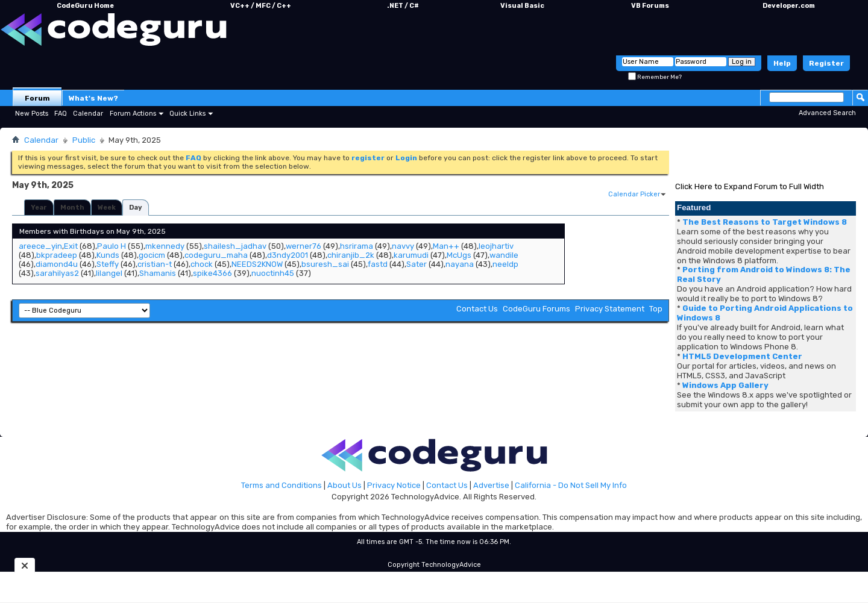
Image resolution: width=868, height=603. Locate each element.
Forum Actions (133, 114)
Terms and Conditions (281, 485)
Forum (37, 98)
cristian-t (155, 264)
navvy (403, 246)
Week (107, 208)
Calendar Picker (634, 194)
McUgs (459, 255)
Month (72, 208)
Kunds (108, 255)
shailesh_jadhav (235, 246)
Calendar (88, 114)
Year (39, 208)
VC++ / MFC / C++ (261, 6)
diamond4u (57, 264)
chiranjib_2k (351, 255)
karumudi (411, 255)
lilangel (109, 273)
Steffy (108, 264)
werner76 (303, 246)
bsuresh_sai (325, 264)
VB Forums (650, 6)
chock (202, 264)
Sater (417, 264)
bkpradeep (57, 255)
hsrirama (357, 246)
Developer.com (789, 6)
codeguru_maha (216, 255)
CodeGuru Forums (536, 309)
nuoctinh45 (273, 273)
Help (782, 63)
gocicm (152, 255)
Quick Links (187, 114)
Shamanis (158, 273)
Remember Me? (655, 77)
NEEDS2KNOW (257, 264)
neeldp (505, 264)
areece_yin (40, 246)
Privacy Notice (394, 485)
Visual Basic (522, 6)
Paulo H (112, 246)
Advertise (491, 485)
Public (84, 140)
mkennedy (165, 246)
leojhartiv (496, 246)
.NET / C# (403, 6)
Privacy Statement (610, 309)
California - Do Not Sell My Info (571, 485)
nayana (460, 264)
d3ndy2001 (288, 255)
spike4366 (212, 273)
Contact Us (477, 309)
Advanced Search (827, 113)
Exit (71, 246)
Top (656, 309)
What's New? (93, 98)
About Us (344, 485)
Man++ (446, 246)
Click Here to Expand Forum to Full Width (750, 186)
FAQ (61, 114)
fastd (378, 264)
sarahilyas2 (57, 273)
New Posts (32, 114)
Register (826, 63)
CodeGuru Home (85, 6)
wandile (504, 255)
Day (136, 208)
